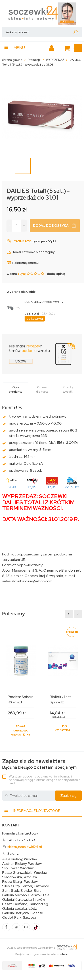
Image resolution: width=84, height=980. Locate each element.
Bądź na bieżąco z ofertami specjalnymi (40, 764)
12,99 (32, 487)
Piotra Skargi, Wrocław (20, 882)
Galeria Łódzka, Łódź (20, 909)
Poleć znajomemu (23, 263)
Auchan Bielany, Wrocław (22, 864)
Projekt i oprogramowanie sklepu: (42, 954)
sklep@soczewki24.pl (25, 847)
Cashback (22, 241)
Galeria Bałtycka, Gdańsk (23, 913)
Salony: (13, 853)
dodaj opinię (56, 274)
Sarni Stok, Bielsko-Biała (22, 891)
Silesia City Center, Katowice (26, 886)
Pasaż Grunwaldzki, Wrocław (25, 873)
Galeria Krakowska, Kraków (24, 900)
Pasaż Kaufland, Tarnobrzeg (25, 904)
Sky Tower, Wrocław (18, 868)
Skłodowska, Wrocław (20, 877)
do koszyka (35, 319)
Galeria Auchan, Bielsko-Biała (26, 895)
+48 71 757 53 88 (21, 840)
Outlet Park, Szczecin (20, 918)
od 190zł (72, 487)
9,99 (12, 487)
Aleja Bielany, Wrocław (20, 859)
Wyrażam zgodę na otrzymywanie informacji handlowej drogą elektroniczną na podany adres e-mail (45, 780)
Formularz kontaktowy (20, 833)
